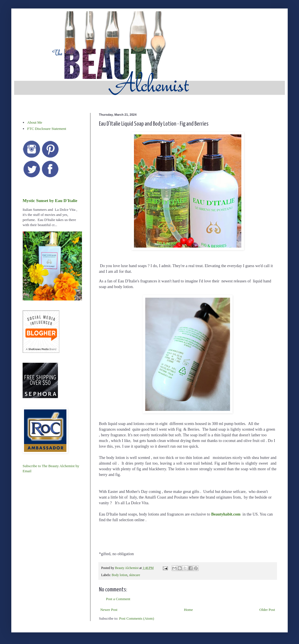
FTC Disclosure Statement (47, 129)
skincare (135, 575)
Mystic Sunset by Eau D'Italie (50, 200)
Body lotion (120, 575)
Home (188, 610)
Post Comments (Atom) (137, 618)
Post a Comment (118, 599)
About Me (35, 122)
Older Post (267, 610)
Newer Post (109, 610)
